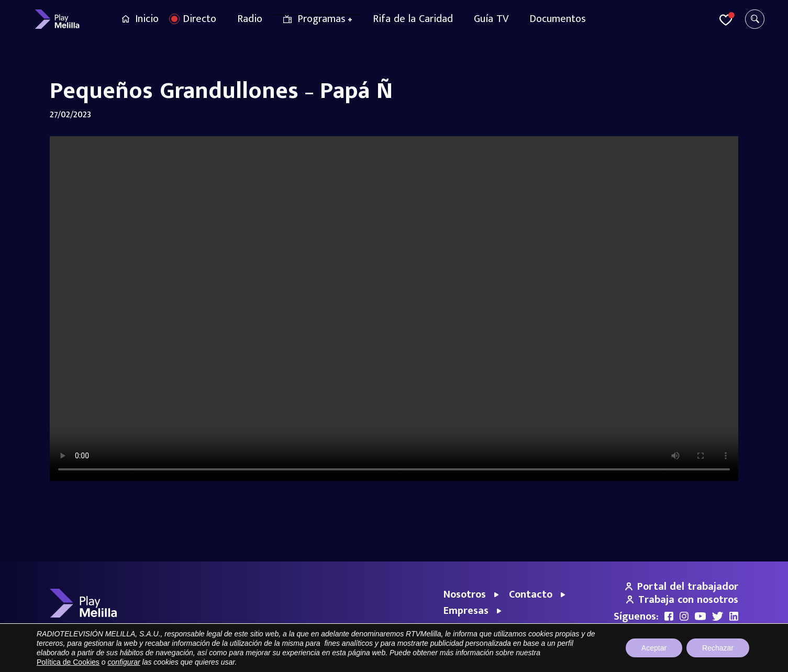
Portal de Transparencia (522, 659)
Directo (199, 19)
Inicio (147, 19)
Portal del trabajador (682, 587)
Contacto (531, 594)
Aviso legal (583, 659)
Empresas (466, 611)
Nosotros (465, 594)
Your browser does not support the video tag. (394, 309)
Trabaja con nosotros (682, 600)
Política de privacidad (640, 659)
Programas (321, 19)
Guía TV (491, 19)
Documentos (558, 19)
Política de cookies (709, 659)
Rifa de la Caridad (413, 19)
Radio (250, 19)
